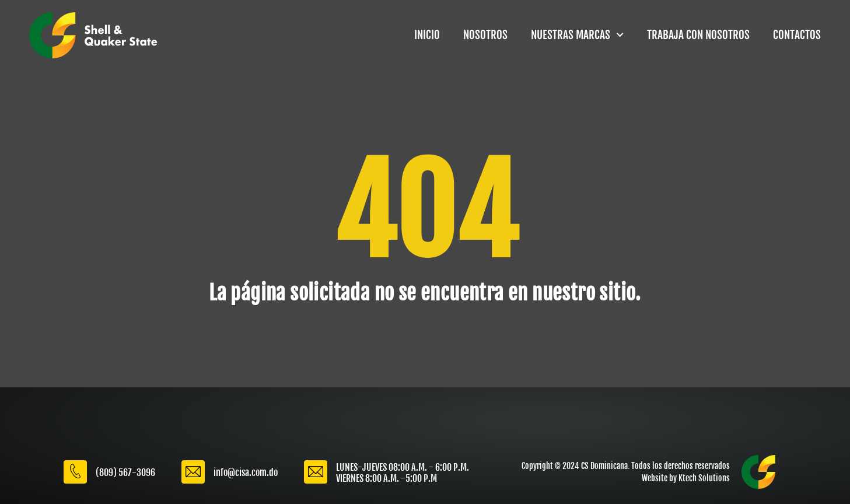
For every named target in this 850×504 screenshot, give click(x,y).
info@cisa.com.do (246, 473)
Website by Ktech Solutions (686, 478)
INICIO (427, 35)
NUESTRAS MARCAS (577, 35)
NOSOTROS (485, 35)
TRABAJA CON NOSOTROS (698, 35)
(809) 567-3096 (125, 473)
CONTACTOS (797, 35)
